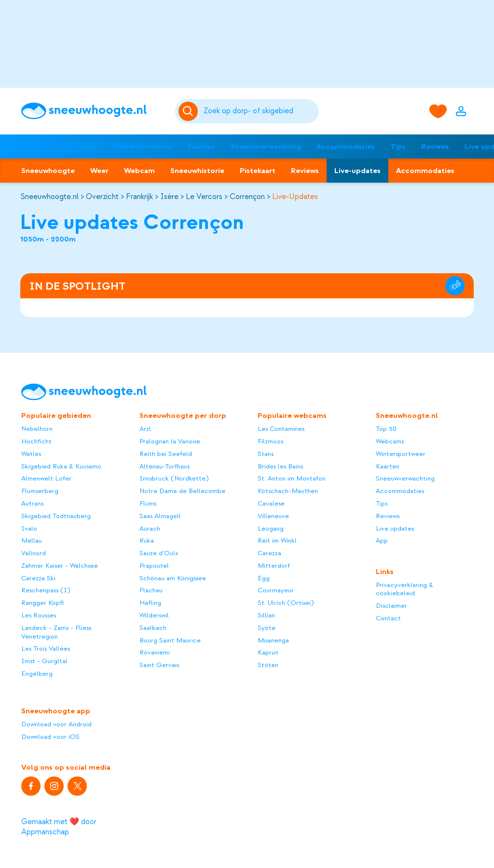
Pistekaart (258, 171)
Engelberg (37, 674)
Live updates (395, 528)
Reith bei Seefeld (166, 454)
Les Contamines (281, 429)
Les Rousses (39, 615)
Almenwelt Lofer (46, 478)
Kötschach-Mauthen (288, 491)
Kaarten (201, 147)
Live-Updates (295, 197)
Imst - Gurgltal (44, 661)
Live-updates (357, 171)
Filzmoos (270, 441)
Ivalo (29, 528)
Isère (169, 197)
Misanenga (273, 640)
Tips (398, 147)
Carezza (269, 553)
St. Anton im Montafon (292, 478)
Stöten (268, 665)
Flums (148, 503)
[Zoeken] (260, 111)
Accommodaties (346, 147)
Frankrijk (139, 197)
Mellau (32, 541)
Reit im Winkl (277, 541)
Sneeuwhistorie (197, 171)
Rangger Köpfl (43, 603)
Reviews (435, 147)
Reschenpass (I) (46, 590)
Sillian (266, 615)
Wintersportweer (142, 147)
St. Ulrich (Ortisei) (286, 603)
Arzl (145, 429)
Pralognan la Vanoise (170, 441)
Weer (99, 171)
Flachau (151, 590)
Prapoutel (154, 566)
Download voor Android (56, 724)
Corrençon (247, 197)
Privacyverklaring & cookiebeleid (405, 589)
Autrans (32, 503)
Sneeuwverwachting (266, 147)
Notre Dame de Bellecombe (182, 491)
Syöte (267, 628)
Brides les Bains (280, 466)
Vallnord (34, 553)
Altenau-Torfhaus (165, 466)
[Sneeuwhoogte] (93, 111)
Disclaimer (391, 606)
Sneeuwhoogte (48, 171)
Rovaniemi (155, 652)
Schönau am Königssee (173, 578)
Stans (266, 454)
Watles (31, 454)
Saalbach (153, 628)
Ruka (147, 541)
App (382, 541)
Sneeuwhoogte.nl (49, 197)
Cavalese (271, 503)
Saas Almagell (160, 516)
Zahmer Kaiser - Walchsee (60, 566)
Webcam (139, 171)
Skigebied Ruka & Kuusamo (61, 466)
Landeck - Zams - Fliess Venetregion (56, 632)
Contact (388, 618)
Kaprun (268, 652)
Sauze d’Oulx (159, 553)
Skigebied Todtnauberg (56, 516)
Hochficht (36, 441)
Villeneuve (273, 516)
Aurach (150, 528)
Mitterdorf (274, 566)
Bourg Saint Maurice (170, 640)
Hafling (150, 603)
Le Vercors (204, 197)
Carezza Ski (38, 578)
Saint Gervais (159, 665)
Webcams (79, 147)
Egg (264, 578)
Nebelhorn (37, 429)
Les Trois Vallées (46, 648)
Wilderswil (154, 615)
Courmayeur (276, 590)
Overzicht (102, 197)
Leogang (271, 528)
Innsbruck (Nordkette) (174, 478)
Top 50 (34, 147)
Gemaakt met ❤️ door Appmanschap (59, 827)
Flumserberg (40, 491)
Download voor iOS (50, 737)
